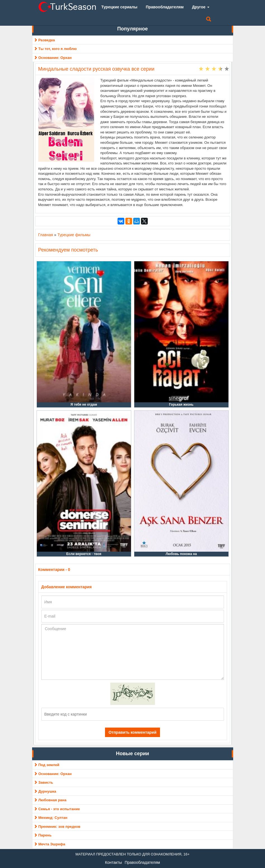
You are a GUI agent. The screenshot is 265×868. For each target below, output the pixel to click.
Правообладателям (142, 862)
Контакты (113, 862)
